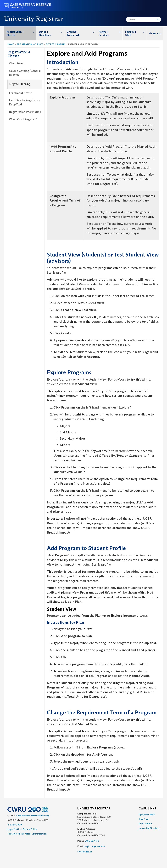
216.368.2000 (15, 825)
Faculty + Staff (136, 32)
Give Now (144, 819)
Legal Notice (14, 829)
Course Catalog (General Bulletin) (25, 73)
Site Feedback (85, 852)
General (156, 33)
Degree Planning (56, 44)
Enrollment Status (21, 93)
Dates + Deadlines (51, 32)
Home (11, 44)
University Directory (149, 828)
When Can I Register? (23, 119)
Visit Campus (145, 824)
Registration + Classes (21, 32)
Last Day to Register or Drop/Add (25, 102)
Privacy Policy (30, 829)
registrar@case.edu (95, 846)
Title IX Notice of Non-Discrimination (27, 834)
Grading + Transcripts (81, 32)
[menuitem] (20, 33)
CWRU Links (147, 809)
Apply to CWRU (147, 814)
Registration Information (25, 112)
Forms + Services (111, 32)
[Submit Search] (158, 20)
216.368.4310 (92, 841)
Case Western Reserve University (33, 816)
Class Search (17, 63)
